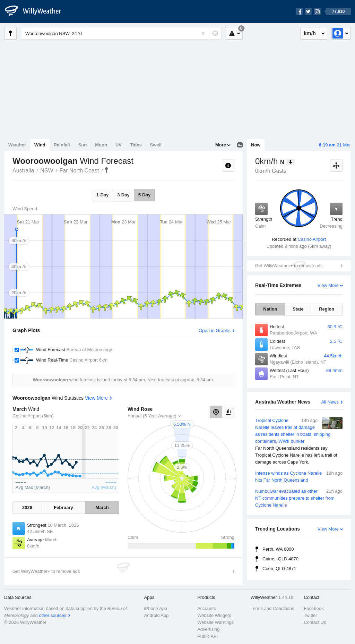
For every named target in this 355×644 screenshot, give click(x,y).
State (298, 309)
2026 (27, 507)
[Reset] (203, 33)
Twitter (310, 615)
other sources (53, 615)
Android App (157, 615)
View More (328, 285)
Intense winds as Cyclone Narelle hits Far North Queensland (299, 476)
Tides (136, 145)
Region (327, 309)
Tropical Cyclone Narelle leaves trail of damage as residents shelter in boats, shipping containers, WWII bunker (299, 441)
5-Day (144, 195)
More (221, 145)
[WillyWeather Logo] (37, 11)
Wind (40, 145)
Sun (83, 145)
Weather (17, 145)
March (102, 507)
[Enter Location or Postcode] (121, 33)
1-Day (102, 195)
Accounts (206, 608)
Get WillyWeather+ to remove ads (289, 266)
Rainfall (62, 145)
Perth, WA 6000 (278, 549)
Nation (270, 309)
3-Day (123, 195)
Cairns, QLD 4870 (280, 559)
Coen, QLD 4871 (279, 569)
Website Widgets (214, 615)
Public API (207, 636)
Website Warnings (215, 622)
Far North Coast (79, 171)
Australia (23, 171)
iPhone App (156, 608)
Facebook (314, 608)
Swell (156, 145)
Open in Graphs (215, 331)
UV (119, 145)
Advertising (208, 629)
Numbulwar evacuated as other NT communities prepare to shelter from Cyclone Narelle (299, 498)
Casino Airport (312, 239)
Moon (101, 145)
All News (330, 402)
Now (256, 145)
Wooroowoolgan (106, 170)
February (63, 507)
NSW (47, 171)
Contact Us (315, 622)
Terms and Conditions (272, 608)
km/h (310, 33)
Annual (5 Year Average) (152, 416)
